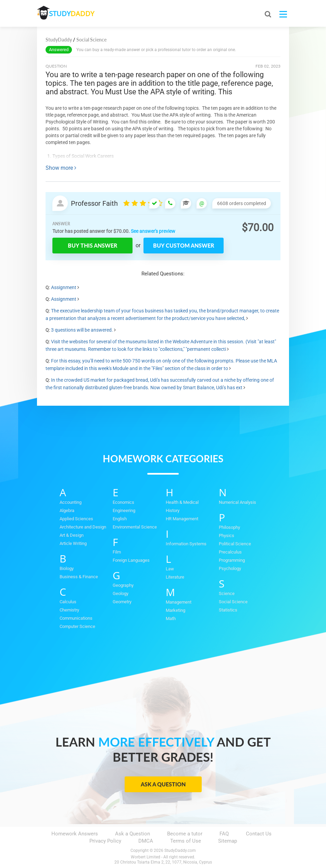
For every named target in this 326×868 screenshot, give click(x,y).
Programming (232, 560)
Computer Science (77, 626)
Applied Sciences (76, 519)
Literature (175, 577)
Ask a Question (163, 784)
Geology (121, 593)
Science (227, 593)
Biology (67, 568)
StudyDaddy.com (180, 851)
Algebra (67, 510)
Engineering (124, 510)
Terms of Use (186, 841)
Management (179, 602)
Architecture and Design (83, 527)
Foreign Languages (131, 560)
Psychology (230, 568)
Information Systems (186, 544)
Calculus (68, 602)
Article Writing (73, 543)
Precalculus (230, 552)
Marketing (175, 610)
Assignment (64, 287)
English (120, 519)
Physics (227, 536)
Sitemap (228, 841)
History (173, 510)
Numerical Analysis (237, 502)
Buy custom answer (184, 245)
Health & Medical (182, 502)
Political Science (235, 544)
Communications (76, 618)
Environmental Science (135, 527)
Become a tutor (185, 834)
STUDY (73, 14)
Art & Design (72, 535)
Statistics (228, 610)
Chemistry (69, 610)
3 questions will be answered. (82, 330)
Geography (123, 585)
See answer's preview (153, 231)
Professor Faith (94, 203)
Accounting (71, 502)
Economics (123, 502)
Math (171, 619)
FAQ (224, 834)
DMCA (146, 841)
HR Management (182, 519)
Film (117, 552)
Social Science (233, 602)
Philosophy (229, 527)
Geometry (122, 602)
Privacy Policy (105, 841)
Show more (61, 168)
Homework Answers (75, 834)
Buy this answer (92, 245)
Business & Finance (79, 577)
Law (170, 569)
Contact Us (259, 834)
